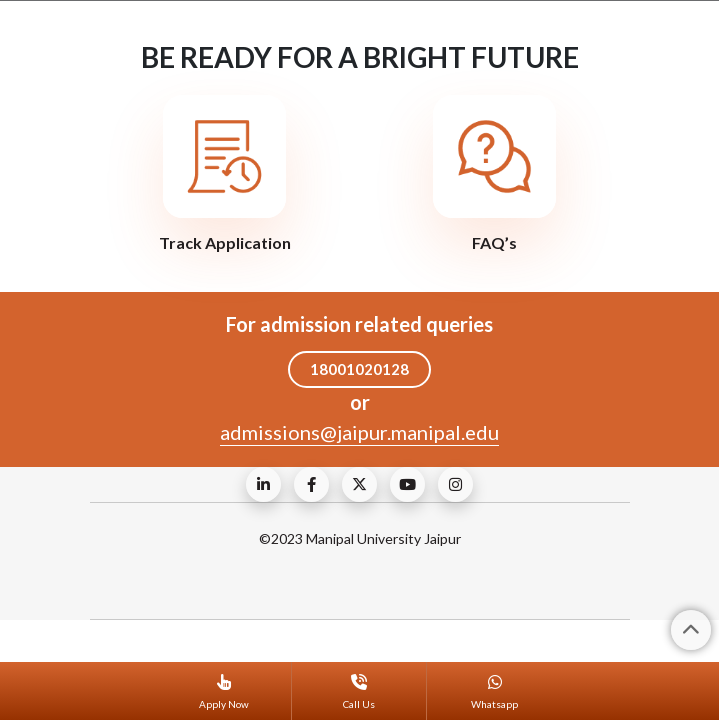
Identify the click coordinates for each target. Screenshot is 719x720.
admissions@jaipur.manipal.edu (359, 432)
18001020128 (359, 369)
